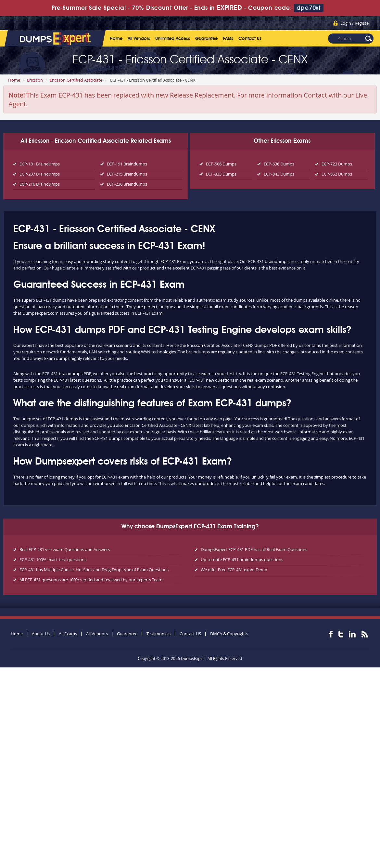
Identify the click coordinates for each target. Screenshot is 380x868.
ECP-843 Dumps (279, 174)
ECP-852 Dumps (337, 174)
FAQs (228, 39)
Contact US (190, 634)
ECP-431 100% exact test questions (53, 559)
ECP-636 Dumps (279, 164)
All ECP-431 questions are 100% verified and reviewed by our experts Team (91, 580)
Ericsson (35, 80)
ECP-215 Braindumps (127, 174)
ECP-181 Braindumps (40, 164)
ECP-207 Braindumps (40, 174)
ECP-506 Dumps (221, 164)
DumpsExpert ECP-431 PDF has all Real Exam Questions (254, 549)
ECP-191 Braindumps (127, 164)
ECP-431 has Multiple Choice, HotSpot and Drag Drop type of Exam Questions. (95, 570)
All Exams (68, 634)
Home (116, 39)
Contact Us (250, 39)
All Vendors (139, 39)
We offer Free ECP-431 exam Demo (234, 570)
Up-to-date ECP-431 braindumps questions (242, 559)
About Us (41, 634)
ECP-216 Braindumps (40, 184)
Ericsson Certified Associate (76, 80)
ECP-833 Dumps (221, 174)
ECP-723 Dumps (337, 164)
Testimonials (158, 634)
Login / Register (355, 23)
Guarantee (206, 39)
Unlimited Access (173, 39)
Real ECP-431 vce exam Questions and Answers (65, 549)
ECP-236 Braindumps (127, 184)
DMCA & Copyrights (229, 634)
